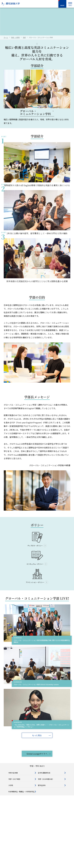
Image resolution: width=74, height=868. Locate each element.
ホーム (6, 37)
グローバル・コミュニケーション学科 (35, 112)
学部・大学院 (15, 37)
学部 (24, 37)
